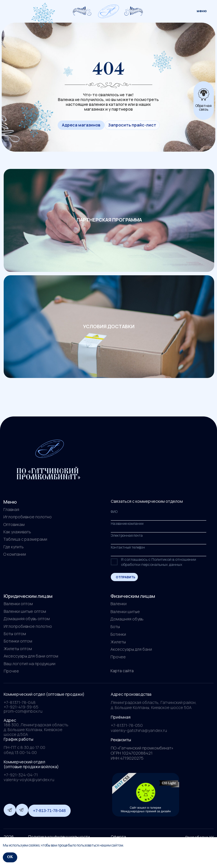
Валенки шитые (125, 612)
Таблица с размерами (25, 539)
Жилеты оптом (18, 649)
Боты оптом (15, 634)
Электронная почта (127, 535)
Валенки (119, 604)
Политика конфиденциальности (59, 837)
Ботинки (118, 634)
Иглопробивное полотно (28, 517)
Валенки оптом (18, 604)
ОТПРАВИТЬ (126, 577)
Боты (115, 627)
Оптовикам (14, 524)
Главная (11, 509)
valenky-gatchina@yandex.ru (139, 730)
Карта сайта (122, 671)
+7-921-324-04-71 (21, 775)
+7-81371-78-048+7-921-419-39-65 (21, 705)
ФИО (114, 512)
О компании (15, 554)
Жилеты (118, 642)
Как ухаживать (17, 532)
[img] (108, 11)
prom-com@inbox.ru (23, 711)
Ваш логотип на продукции (30, 664)
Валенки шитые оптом (25, 611)
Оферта (118, 837)
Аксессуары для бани (131, 649)
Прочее (118, 657)
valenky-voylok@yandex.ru (29, 780)
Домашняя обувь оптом (27, 619)
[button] (132, 125)
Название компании (127, 524)
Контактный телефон (128, 547)
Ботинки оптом (18, 641)
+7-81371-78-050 (127, 725)
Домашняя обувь (127, 619)
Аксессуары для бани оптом (31, 656)
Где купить (14, 547)
